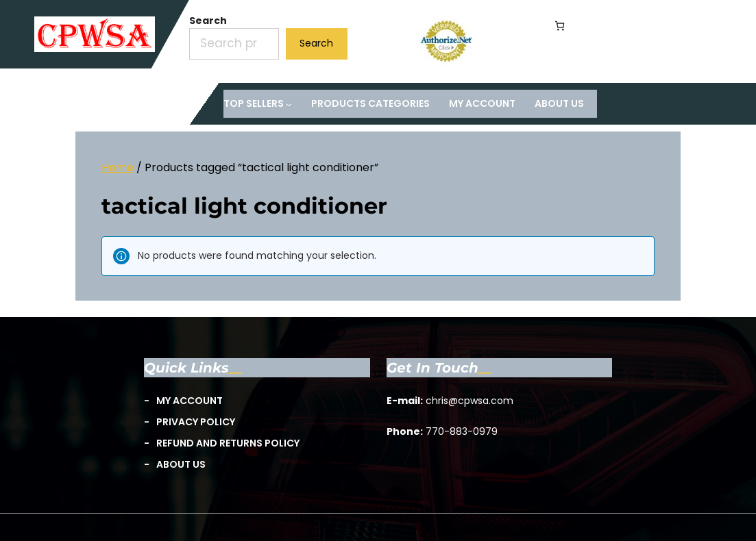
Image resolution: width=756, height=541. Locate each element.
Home (118, 167)
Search (208, 21)
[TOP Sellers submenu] (258, 104)
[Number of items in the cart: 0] (560, 26)
